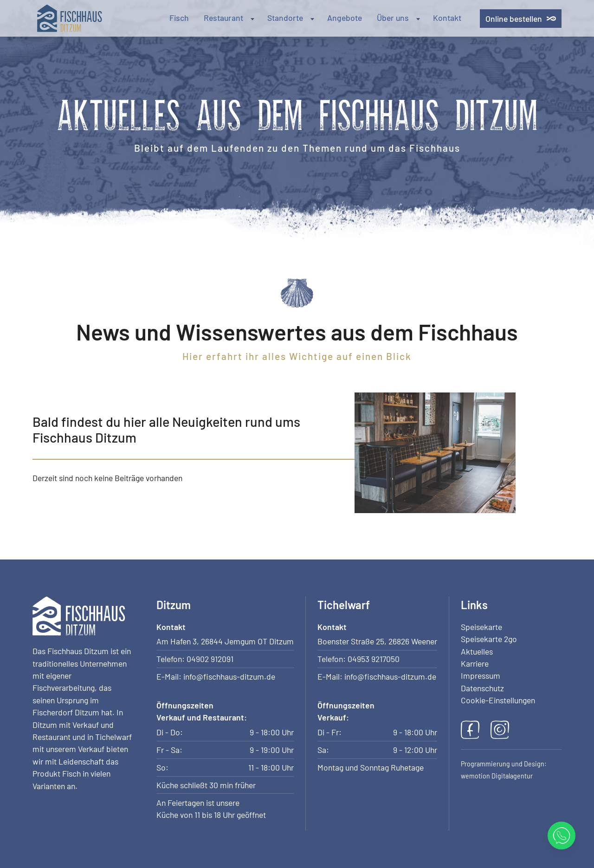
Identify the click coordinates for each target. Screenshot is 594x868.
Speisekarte (481, 627)
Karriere (475, 663)
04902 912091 (210, 659)
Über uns (399, 18)
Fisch (179, 18)
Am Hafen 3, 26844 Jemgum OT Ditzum (225, 641)
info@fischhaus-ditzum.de (229, 676)
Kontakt (447, 18)
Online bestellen (521, 19)
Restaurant (230, 18)
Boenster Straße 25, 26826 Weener (377, 641)
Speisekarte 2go (489, 639)
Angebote (345, 18)
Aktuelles (477, 651)
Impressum (481, 675)
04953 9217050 (374, 659)
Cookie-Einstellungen (498, 700)
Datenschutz (482, 688)
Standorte (292, 18)
